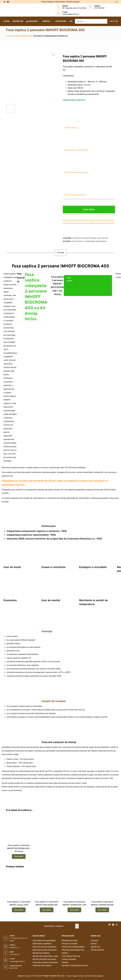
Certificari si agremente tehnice (75, 965)
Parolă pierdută (97, 950)
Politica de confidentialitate (73, 947)
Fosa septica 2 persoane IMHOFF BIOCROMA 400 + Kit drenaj (19, 848)
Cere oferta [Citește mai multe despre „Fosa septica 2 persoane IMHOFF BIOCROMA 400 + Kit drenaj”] (19, 856)
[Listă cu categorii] (59, 926)
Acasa (7, 21)
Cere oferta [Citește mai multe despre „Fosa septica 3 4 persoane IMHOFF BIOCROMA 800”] (47, 910)
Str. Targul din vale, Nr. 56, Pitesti (74, 8)
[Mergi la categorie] (77, 926)
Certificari (61, 21)
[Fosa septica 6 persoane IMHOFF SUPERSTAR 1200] (74, 885)
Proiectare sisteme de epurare (45, 962)
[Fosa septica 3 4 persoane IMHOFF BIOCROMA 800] (47, 885)
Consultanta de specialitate (44, 941)
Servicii (48, 21)
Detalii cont (95, 947)
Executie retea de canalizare (44, 947)
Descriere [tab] (61, 253)
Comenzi (94, 941)
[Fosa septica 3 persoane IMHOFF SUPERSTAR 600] (102, 885)
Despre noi (18, 21)
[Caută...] (89, 21)
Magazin (33, 21)
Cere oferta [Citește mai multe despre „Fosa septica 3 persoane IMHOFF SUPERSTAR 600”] (102, 910)
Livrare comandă (69, 959)
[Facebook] (4, 2)
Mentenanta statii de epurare (45, 950)
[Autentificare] (117, 2)
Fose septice (103, 238)
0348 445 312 (15, 948)
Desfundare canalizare (42, 944)
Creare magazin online (75, 976)
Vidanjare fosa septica (42, 965)
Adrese (94, 944)
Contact (65, 962)
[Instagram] (8, 2)
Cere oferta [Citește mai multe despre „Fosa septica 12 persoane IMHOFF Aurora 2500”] (19, 910)
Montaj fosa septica (41, 953)
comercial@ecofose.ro (71, 14)
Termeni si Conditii (69, 944)
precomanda (101, 241)
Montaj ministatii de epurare (44, 959)
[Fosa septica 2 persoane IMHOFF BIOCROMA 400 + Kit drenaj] (19, 828)
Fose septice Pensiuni (71, 956)
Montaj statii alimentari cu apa (45, 956)
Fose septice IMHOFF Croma (22, 36)
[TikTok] (117, 925)
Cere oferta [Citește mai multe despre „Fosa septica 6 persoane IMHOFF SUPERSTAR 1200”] (74, 910)
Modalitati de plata (70, 941)
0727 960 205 (99, 8)
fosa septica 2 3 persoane (83, 241)
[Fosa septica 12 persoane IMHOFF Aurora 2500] (19, 885)
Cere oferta (89, 209)
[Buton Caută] (105, 21)
